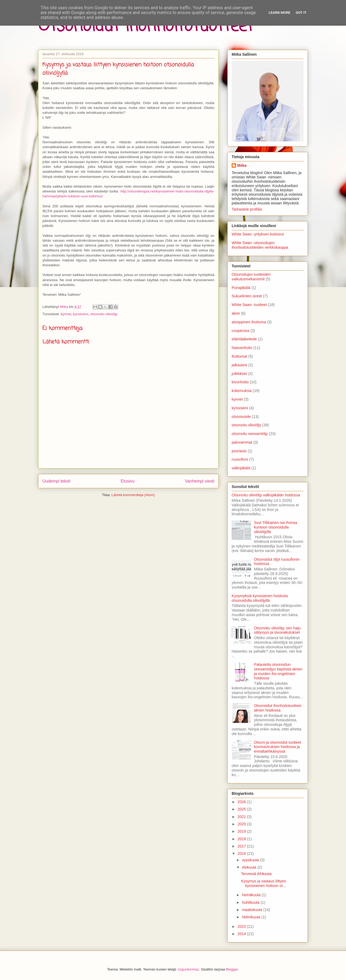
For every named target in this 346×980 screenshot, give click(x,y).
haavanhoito (242, 348)
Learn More (280, 13)
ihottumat (239, 356)
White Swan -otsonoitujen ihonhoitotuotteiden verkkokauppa (260, 245)
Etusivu (128, 481)
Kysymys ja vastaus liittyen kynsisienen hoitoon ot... (264, 883)
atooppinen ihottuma (249, 322)
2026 (242, 802)
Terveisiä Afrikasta (256, 874)
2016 (242, 853)
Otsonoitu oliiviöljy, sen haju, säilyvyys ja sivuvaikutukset (278, 630)
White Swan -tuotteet (249, 305)
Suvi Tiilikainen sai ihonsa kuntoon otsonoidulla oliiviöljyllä (276, 527)
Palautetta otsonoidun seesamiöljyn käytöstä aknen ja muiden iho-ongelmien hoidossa (278, 671)
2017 (242, 846)
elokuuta (250, 867)
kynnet (66, 314)
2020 (242, 824)
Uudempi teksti (56, 481)
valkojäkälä (241, 468)
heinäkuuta (252, 895)
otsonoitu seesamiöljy (250, 434)
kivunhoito (240, 382)
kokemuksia (242, 391)
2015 (242, 926)
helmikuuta (252, 917)
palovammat (242, 442)
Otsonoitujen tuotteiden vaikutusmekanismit (251, 277)
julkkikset (239, 374)
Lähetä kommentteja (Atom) (133, 495)
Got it (301, 13)
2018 (242, 839)
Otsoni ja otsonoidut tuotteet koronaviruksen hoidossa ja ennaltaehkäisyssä (278, 747)
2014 (242, 934)
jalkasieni (239, 365)
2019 (242, 831)
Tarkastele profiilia (247, 209)
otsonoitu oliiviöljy (104, 314)
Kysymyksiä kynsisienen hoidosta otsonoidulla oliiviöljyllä (260, 598)
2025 (242, 809)
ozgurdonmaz (189, 969)
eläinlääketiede (244, 339)
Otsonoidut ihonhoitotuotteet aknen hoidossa (278, 708)
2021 (242, 817)
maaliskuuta (253, 910)
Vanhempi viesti (200, 481)
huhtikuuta (251, 902)
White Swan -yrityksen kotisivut (258, 234)
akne (236, 313)
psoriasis (239, 451)
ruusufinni (240, 459)
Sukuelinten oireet (247, 296)
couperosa (240, 331)
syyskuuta (251, 860)
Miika (242, 165)
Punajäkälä (241, 288)
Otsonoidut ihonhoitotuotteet (146, 26)
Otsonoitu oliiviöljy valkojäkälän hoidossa (266, 495)
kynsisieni (81, 314)
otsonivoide (241, 417)
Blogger (232, 969)
